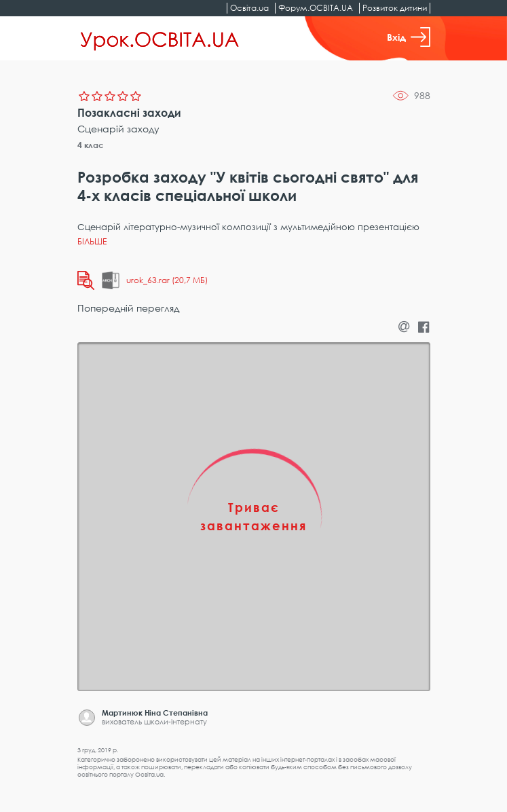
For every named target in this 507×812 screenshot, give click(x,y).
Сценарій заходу (118, 129)
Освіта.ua (249, 8)
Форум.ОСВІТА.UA (316, 8)
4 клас (91, 145)
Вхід (409, 37)
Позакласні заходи (129, 113)
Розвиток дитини (395, 8)
